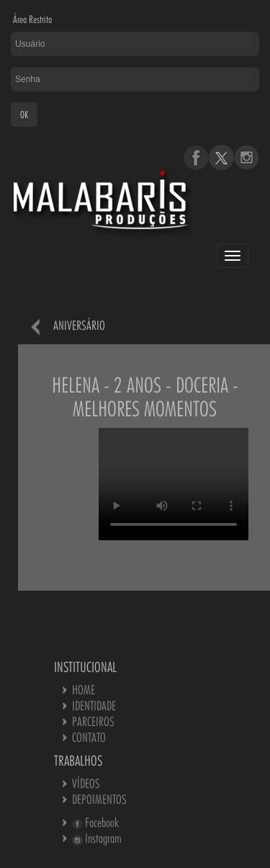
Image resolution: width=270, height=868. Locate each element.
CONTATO (89, 737)
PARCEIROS (93, 721)
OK (24, 115)
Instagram (97, 838)
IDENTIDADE (94, 706)
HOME (84, 690)
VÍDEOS (86, 783)
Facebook (95, 822)
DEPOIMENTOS (99, 799)
